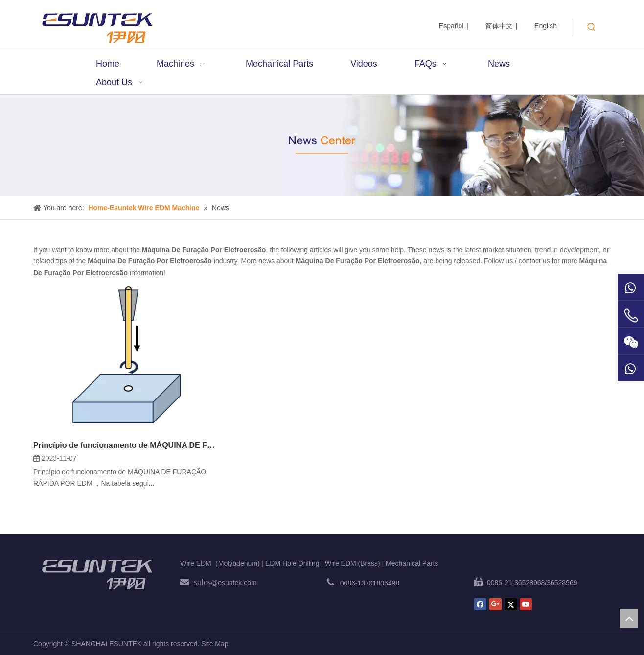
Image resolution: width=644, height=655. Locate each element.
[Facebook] (480, 604)
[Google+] (495, 604)
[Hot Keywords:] (592, 27)
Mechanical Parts (412, 563)
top (629, 618)
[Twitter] (511, 604)
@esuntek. (227, 583)
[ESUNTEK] (97, 574)
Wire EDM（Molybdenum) (220, 563)
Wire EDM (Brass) (353, 563)
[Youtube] (526, 604)
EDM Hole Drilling (292, 563)
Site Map (215, 644)
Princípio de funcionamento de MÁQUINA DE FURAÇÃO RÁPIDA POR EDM (126, 445)
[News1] (322, 145)
